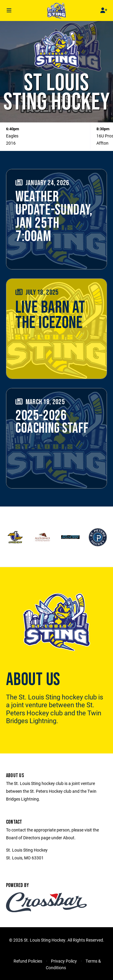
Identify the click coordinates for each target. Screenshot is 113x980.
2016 (11, 143)
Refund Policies (28, 961)
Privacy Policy (64, 961)
